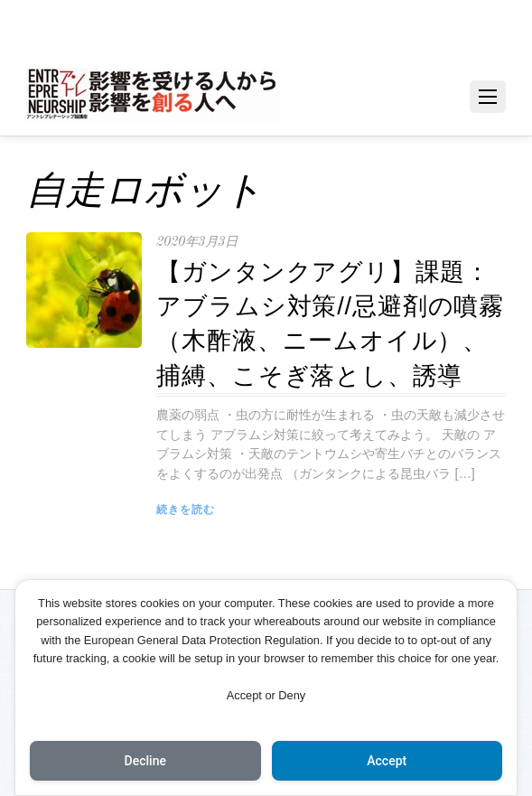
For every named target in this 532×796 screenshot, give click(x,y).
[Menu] (488, 97)
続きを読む (186, 510)
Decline (145, 761)
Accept (387, 761)
